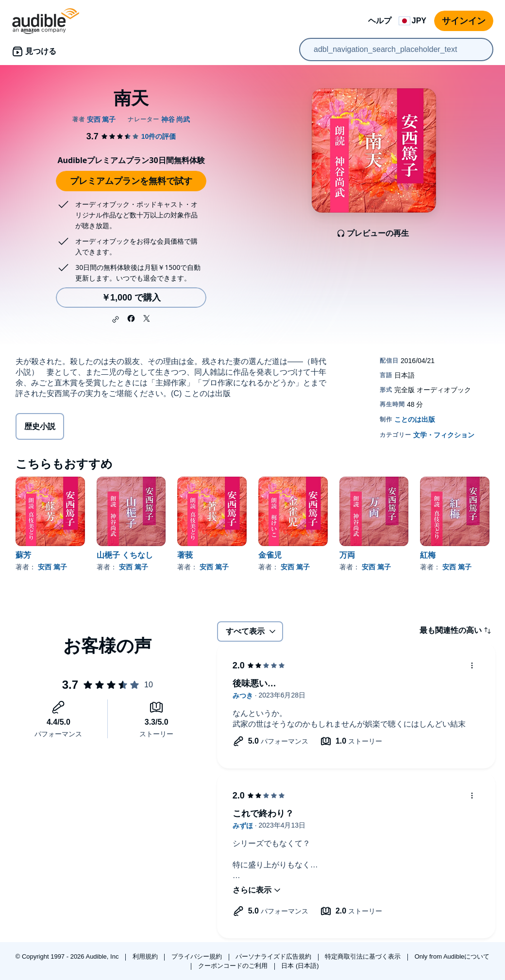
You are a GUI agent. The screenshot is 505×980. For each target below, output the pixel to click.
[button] (116, 319)
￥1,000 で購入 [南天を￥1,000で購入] (131, 298)
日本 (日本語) (300, 966)
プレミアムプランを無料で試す (131, 181)
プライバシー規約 (198, 956)
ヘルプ (380, 21)
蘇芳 (23, 555)
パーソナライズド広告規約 (274, 956)
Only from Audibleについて (452, 956)
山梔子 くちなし (125, 555)
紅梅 (428, 555)
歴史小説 (40, 426)
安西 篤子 (52, 567)
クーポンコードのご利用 (234, 966)
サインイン (464, 21)
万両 (347, 555)
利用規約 (146, 956)
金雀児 (270, 555)
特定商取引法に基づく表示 (364, 956)
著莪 (185, 555)
